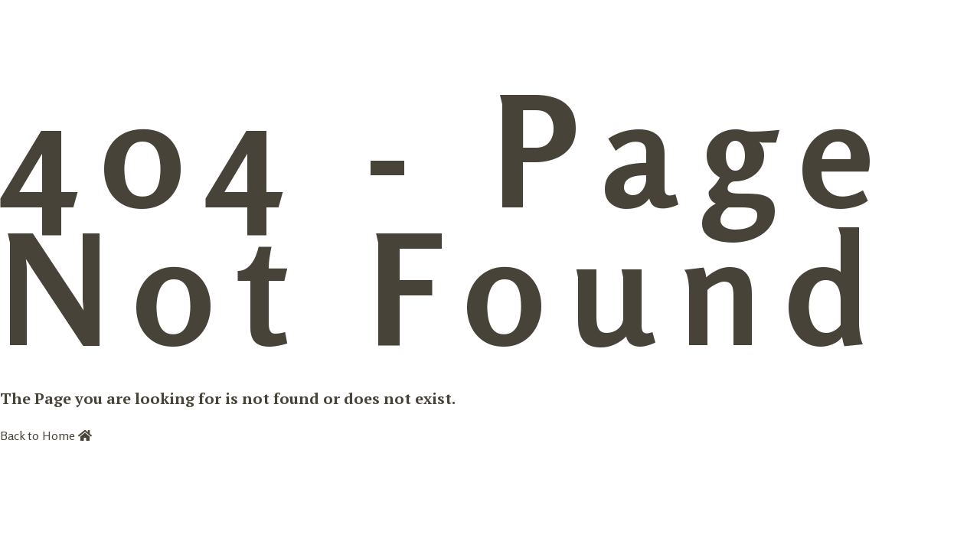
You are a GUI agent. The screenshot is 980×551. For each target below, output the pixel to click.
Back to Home (46, 435)
